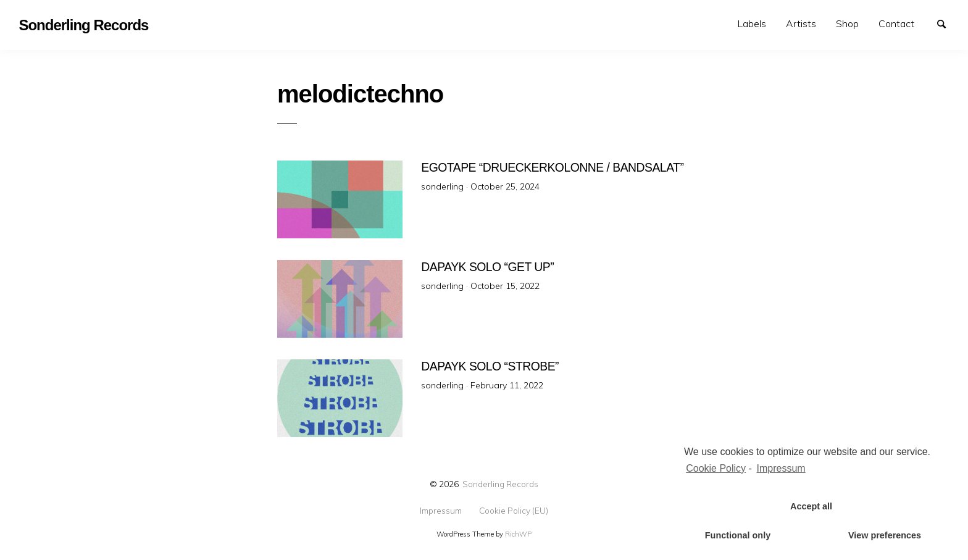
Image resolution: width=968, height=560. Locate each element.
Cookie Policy (716, 468)
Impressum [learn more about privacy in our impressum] (781, 468)
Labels (752, 23)
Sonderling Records (500, 484)
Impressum (441, 511)
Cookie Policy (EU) (514, 511)
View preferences (885, 535)
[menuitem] (752, 24)
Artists (801, 23)
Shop (847, 23)
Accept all (811, 506)
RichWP (518, 534)
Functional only (738, 535)
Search (947, 23)
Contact (896, 23)
